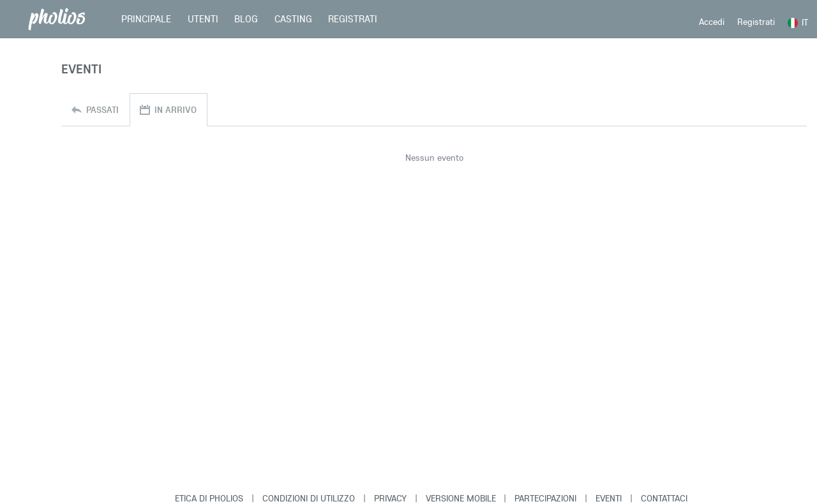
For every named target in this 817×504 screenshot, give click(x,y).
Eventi (609, 498)
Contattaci (664, 498)
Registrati (756, 22)
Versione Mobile (461, 498)
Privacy (390, 498)
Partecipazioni (545, 498)
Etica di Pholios (209, 498)
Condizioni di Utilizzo (309, 498)
